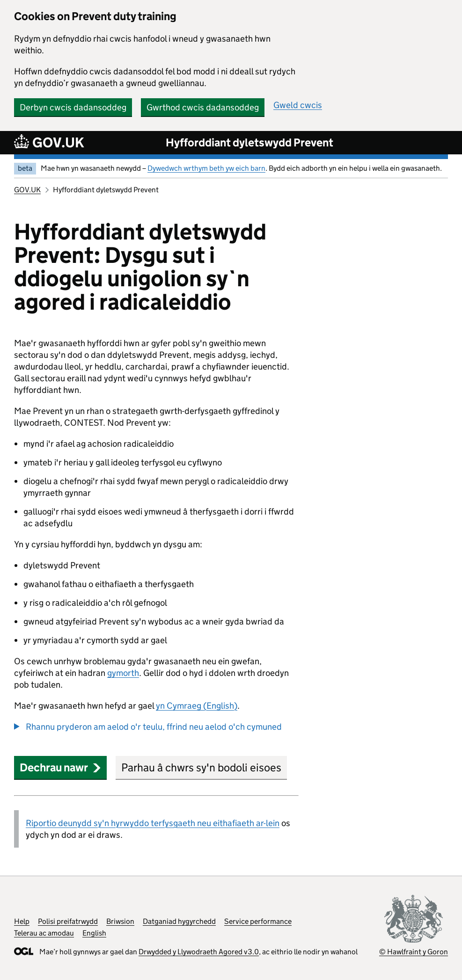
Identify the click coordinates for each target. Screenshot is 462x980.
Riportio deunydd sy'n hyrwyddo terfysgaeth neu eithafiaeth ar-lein (153, 823)
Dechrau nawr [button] (60, 767)
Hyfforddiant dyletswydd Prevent (249, 142)
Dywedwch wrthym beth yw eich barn (206, 168)
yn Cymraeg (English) (197, 706)
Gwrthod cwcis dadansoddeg (203, 107)
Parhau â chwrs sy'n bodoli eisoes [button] (201, 767)
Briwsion (120, 921)
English (94, 933)
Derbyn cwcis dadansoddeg (73, 107)
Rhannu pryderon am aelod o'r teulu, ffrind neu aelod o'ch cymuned (154, 727)
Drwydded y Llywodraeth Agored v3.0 (199, 952)
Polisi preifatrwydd (68, 921)
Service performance (258, 921)
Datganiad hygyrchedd (179, 921)
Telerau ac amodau (44, 933)
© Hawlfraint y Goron (414, 952)
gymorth (123, 673)
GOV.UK (27, 190)
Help (22, 921)
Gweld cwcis (298, 105)
